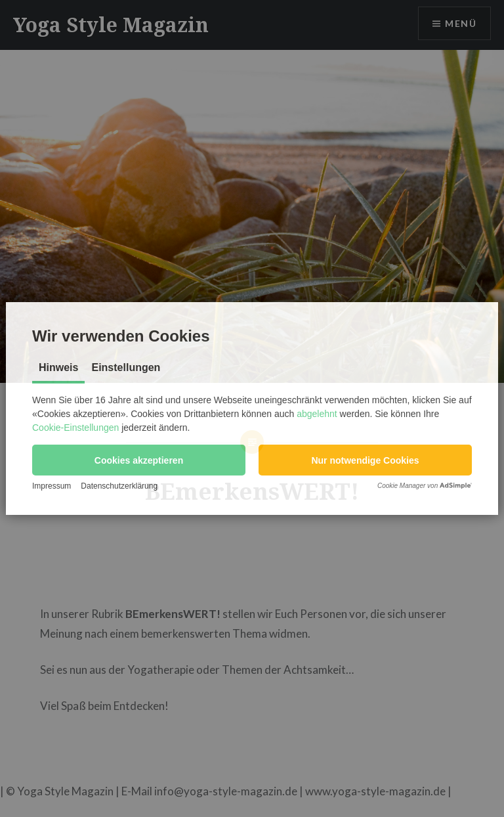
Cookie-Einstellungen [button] (75, 428)
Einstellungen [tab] (126, 367)
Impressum (52, 486)
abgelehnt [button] (317, 414)
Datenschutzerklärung (119, 486)
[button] (139, 460)
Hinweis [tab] (58, 367)
